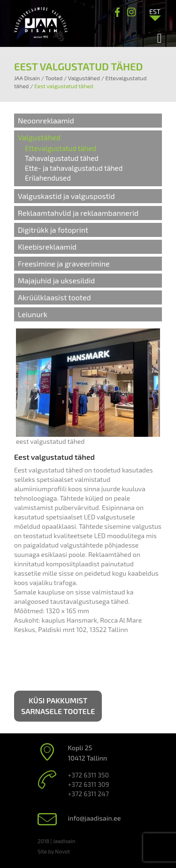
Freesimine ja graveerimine (64, 263)
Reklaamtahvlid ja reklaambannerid (78, 213)
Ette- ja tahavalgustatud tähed (74, 168)
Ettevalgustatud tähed (61, 148)
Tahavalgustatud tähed (62, 158)
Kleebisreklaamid (47, 247)
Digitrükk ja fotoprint (53, 230)
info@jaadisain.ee (95, 818)
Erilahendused (48, 178)
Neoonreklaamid (46, 120)
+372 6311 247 (88, 794)
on (79, 573)
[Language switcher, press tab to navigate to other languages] (155, 11)
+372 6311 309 (89, 784)
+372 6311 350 (88, 775)
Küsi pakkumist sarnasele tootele (58, 706)
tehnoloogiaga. (36, 498)
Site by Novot (54, 851)
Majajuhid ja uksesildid (56, 280)
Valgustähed (39, 137)
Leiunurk (33, 314)
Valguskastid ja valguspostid (66, 196)
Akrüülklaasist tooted (54, 297)
